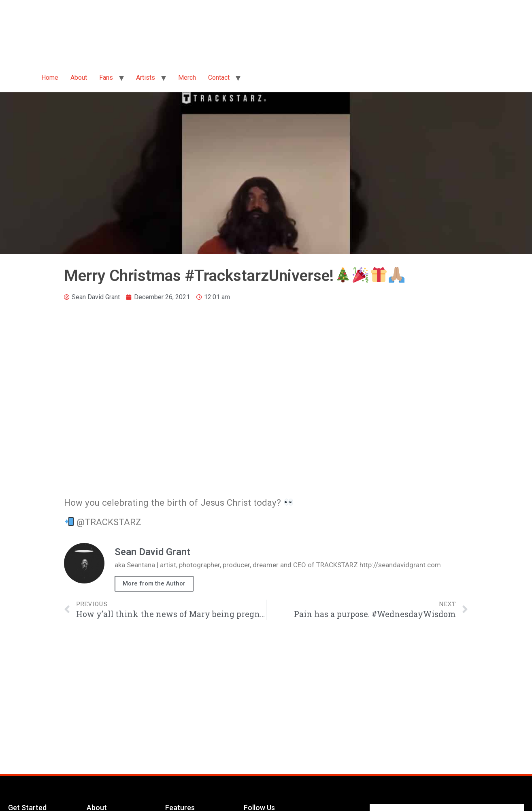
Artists (146, 78)
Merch (187, 78)
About (79, 78)
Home (50, 78)
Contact (219, 78)
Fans (106, 78)
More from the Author (154, 583)
